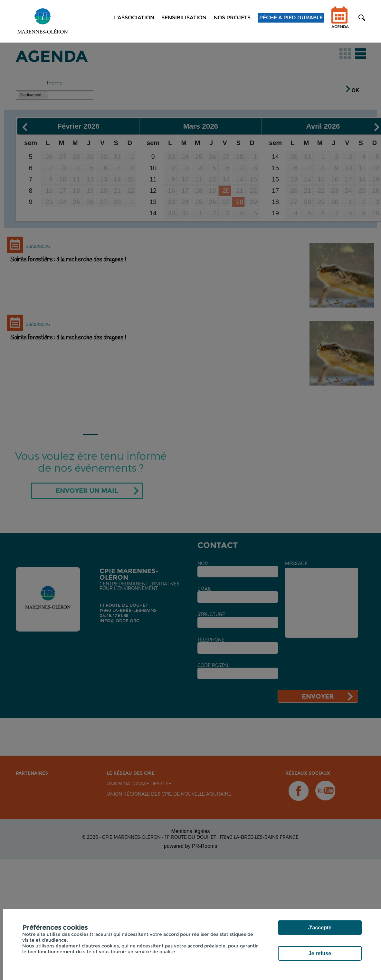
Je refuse (320, 953)
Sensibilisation (184, 18)
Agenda (340, 22)
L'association (134, 18)
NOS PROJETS (232, 18)
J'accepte (320, 928)
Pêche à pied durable (291, 18)
